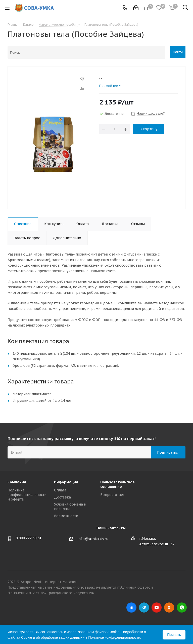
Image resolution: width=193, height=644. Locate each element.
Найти (178, 52)
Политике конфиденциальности (114, 637)
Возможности (66, 516)
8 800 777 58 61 (29, 538)
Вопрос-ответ (112, 495)
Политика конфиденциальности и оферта (27, 495)
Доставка (62, 497)
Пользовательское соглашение (117, 484)
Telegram (144, 607)
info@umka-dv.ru (93, 539)
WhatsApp (182, 607)
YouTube (157, 607)
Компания (17, 482)
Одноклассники (169, 607)
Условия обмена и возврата (70, 507)
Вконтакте (131, 607)
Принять (174, 635)
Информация (66, 482)
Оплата (60, 490)
